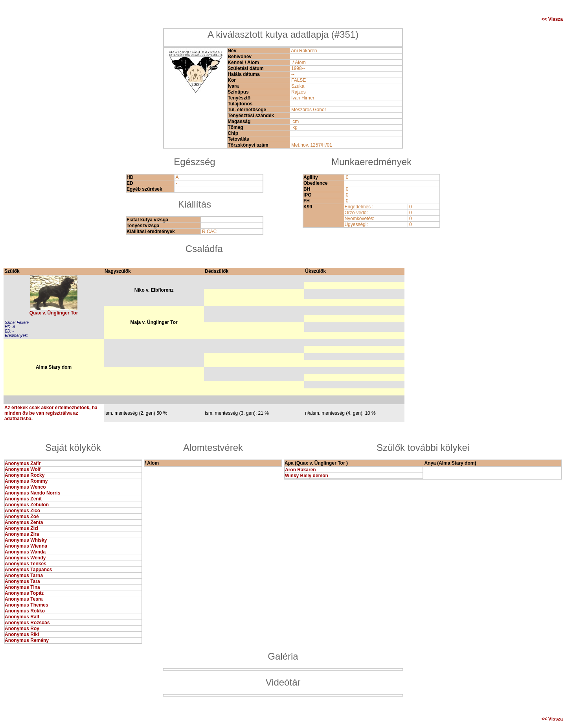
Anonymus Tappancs (28, 570)
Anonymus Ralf (22, 617)
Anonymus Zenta (24, 522)
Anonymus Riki (22, 634)
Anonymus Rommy (26, 481)
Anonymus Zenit (23, 499)
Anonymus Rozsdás (27, 623)
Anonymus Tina (22, 587)
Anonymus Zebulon (27, 505)
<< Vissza (552, 19)
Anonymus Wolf (23, 469)
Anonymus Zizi (21, 528)
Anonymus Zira (22, 534)
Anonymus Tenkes (26, 564)
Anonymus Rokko (25, 611)
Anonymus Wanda (25, 552)
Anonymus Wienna (26, 546)
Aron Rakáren (300, 470)
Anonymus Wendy (25, 558)
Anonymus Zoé (22, 517)
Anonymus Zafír (23, 463)
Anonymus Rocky (25, 475)
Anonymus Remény (27, 640)
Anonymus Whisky (26, 540)
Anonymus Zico (22, 511)
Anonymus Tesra (24, 599)
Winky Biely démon (307, 476)
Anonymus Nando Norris (32, 493)
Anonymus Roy (22, 629)
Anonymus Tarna (24, 575)
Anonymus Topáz (24, 593)
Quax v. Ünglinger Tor (54, 313)
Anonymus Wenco (25, 487)
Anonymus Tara (22, 581)
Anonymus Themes (27, 605)
